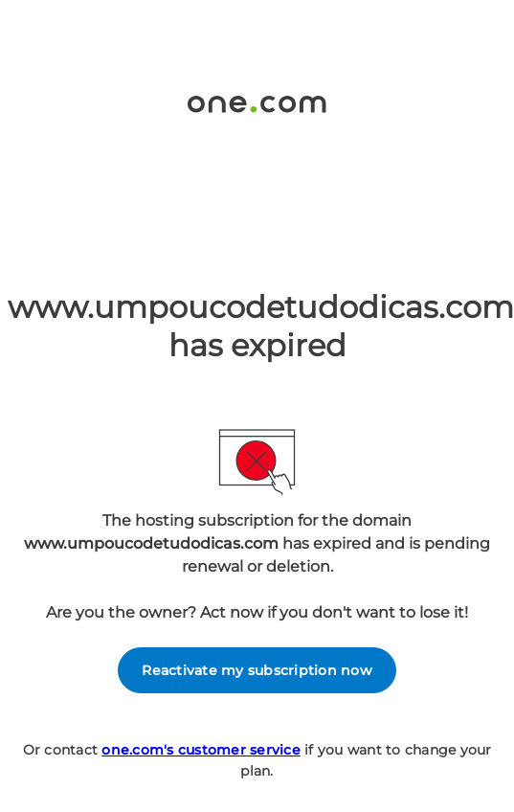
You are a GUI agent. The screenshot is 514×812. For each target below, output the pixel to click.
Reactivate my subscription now (257, 670)
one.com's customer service (201, 750)
